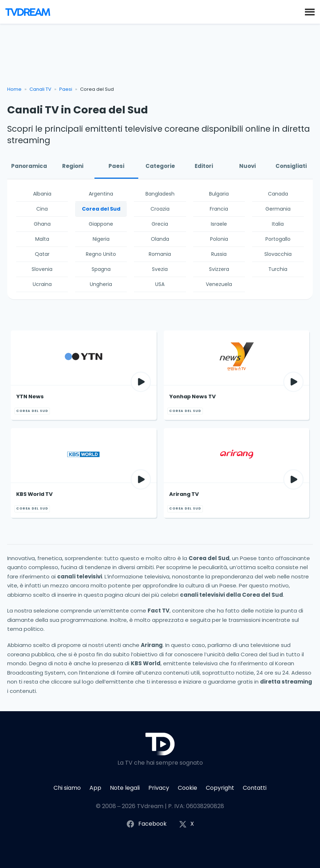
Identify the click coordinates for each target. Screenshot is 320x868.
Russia (219, 254)
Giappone (101, 224)
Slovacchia (278, 254)
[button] (310, 11)
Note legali (125, 788)
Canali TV (40, 89)
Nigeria (101, 239)
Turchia (278, 269)
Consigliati (291, 166)
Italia (278, 224)
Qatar (42, 254)
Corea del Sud (101, 209)
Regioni (73, 166)
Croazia (160, 209)
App (95, 788)
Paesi (66, 89)
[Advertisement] (160, 58)
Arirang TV (184, 494)
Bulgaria (219, 194)
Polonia (219, 239)
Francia (219, 209)
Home (14, 89)
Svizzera (219, 269)
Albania (42, 194)
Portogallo (278, 239)
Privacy (159, 788)
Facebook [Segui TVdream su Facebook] (146, 824)
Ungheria (101, 284)
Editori (204, 166)
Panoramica (29, 166)
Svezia (160, 269)
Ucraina (42, 284)
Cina (42, 209)
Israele (219, 224)
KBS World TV (34, 494)
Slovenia (42, 269)
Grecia (160, 224)
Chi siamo (67, 788)
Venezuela (219, 284)
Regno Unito (101, 254)
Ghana (42, 224)
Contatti (255, 788)
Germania (278, 209)
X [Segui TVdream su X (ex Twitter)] (186, 824)
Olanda (160, 239)
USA (160, 284)
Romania (160, 254)
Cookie (187, 788)
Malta (42, 239)
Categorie (160, 166)
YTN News (30, 397)
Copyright (220, 788)
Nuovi (247, 166)
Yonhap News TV (193, 397)
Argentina (101, 194)
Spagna (101, 269)
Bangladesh (160, 194)
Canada (278, 194)
